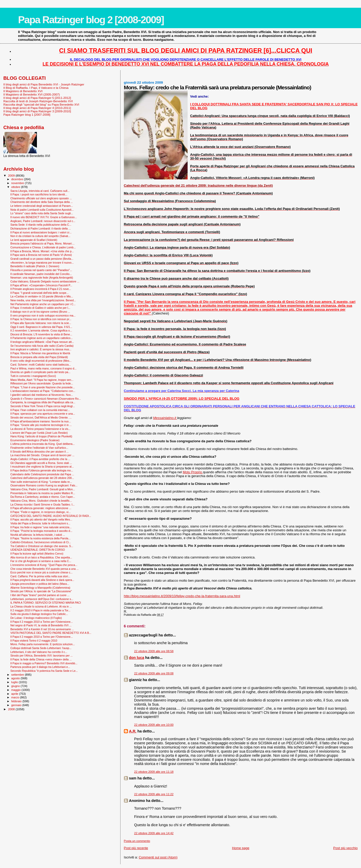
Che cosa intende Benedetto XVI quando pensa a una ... (45, 569)
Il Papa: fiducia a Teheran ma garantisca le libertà (40, 353)
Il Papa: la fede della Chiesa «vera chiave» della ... (41, 659)
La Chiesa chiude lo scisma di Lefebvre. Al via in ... (41, 606)
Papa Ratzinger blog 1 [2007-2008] (27, 115)
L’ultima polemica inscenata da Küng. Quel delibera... (42, 444)
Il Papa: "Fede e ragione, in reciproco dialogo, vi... (41, 512)
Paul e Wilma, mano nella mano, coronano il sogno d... (43, 368)
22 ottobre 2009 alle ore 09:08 (154, 673)
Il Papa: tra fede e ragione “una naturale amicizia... (41, 527)
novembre (18, 183)
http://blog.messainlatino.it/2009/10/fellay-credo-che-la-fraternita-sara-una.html (182, 596)
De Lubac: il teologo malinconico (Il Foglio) (36, 618)
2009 (12, 175)
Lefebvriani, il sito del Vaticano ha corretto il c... (39, 652)
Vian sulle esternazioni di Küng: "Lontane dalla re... (41, 482)
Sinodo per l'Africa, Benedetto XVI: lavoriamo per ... (41, 656)
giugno (16, 686)
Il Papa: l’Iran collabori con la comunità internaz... (40, 410)
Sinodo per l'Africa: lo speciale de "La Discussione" (41, 591)
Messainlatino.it (165, 418)
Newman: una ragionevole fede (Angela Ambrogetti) (42, 278)
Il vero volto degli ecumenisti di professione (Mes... (41, 361)
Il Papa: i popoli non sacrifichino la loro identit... (39, 194)
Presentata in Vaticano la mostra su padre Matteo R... (43, 493)
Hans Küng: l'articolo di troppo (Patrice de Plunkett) (41, 436)
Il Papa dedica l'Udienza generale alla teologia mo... (42, 470)
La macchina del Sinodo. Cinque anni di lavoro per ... (42, 455)
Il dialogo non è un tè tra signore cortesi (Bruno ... (40, 312)
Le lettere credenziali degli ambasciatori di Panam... (42, 206)
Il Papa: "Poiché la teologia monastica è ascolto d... (41, 531)
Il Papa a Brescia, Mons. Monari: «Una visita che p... (42, 251)
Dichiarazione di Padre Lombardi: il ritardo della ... (41, 228)
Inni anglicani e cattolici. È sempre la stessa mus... (41, 349)
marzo (16, 697)
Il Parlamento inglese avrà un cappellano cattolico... (42, 338)
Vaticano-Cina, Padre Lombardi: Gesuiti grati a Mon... (43, 489)
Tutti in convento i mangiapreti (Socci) (33, 376)
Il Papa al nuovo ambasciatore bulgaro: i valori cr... (41, 232)
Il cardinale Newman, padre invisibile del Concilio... (41, 274)
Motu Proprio (193, 472)
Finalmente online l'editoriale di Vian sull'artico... (39, 448)
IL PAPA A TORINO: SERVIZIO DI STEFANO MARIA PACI (46, 603)
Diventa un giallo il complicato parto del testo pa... (40, 372)
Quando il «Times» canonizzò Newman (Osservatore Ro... (46, 399)
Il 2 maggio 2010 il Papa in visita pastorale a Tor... (40, 610)
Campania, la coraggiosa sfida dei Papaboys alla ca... (43, 402)
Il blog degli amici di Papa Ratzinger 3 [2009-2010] (37, 111)
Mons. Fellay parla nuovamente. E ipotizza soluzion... (43, 644)
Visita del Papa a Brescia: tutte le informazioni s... (40, 523)
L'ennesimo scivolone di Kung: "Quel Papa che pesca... (44, 565)
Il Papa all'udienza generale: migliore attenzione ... (41, 508)
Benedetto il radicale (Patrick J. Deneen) (35, 266)
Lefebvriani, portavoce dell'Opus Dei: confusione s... (42, 599)
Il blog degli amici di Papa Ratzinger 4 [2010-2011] (37, 108)
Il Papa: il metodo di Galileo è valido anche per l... (40, 308)
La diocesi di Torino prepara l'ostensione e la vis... (40, 429)
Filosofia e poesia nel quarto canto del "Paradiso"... (41, 270)
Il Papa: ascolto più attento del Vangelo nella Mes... (41, 519)
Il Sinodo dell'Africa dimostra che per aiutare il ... (39, 452)
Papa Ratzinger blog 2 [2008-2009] (91, 20)
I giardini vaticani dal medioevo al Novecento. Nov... (42, 395)
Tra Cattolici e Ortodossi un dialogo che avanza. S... (42, 546)
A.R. (133, 731)
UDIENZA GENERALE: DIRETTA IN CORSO (38, 550)
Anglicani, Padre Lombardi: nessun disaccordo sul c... (43, 221)
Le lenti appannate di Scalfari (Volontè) (34, 240)
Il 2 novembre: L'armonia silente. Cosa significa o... (41, 330)
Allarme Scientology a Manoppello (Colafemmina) (40, 588)
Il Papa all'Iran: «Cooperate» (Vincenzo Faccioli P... (41, 285)
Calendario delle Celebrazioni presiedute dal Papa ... (42, 474)
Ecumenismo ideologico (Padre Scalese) (35, 440)
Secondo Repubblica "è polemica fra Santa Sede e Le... (44, 671)
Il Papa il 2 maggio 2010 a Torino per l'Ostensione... (42, 622)
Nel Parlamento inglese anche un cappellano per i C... (43, 304)
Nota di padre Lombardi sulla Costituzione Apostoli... (42, 210)
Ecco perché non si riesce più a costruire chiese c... (41, 572)
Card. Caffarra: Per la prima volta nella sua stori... (40, 576)
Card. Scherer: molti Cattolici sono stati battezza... (41, 365)
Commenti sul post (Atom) (158, 857)
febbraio (17, 701)
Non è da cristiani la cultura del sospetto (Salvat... (40, 236)
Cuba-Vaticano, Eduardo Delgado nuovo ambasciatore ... (45, 281)
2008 (12, 709)
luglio (15, 682)
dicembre (18, 179)
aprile (15, 694)
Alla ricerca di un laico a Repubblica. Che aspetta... (41, 557)
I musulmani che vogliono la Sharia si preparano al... (42, 467)
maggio (17, 690)
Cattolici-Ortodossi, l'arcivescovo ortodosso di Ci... (41, 542)
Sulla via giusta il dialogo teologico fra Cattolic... (39, 614)
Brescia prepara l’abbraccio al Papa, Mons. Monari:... (42, 243)
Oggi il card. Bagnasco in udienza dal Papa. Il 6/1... (41, 327)
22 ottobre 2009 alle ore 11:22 (154, 794)
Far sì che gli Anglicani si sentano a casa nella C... (41, 561)
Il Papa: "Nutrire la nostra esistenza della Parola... (40, 538)
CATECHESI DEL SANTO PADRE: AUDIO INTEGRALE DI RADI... (51, 516)
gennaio (17, 705)
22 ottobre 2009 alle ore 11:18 (154, 772)
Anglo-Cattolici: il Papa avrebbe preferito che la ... (40, 459)
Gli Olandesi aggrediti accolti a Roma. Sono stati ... (41, 463)
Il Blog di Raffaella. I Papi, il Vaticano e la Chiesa (36, 88)
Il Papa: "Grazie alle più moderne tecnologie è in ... (41, 425)
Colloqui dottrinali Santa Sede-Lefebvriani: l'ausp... (41, 648)
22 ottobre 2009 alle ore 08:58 (154, 651)
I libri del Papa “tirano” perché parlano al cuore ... (40, 595)
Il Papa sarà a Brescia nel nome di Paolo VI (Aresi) (41, 255)
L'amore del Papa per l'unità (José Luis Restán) (39, 433)
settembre (18, 675)
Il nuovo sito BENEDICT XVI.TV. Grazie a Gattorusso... (44, 217)
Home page (241, 848)
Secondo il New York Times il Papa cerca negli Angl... (43, 406)
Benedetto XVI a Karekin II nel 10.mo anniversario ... (42, 629)
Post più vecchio (345, 848)
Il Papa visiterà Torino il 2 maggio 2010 (34, 641)
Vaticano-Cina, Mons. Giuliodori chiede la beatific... (41, 501)
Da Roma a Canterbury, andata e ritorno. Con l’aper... (43, 497)
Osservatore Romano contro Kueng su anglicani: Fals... (44, 485)
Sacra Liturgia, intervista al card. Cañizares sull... (40, 191)
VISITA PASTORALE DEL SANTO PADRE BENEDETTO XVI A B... (51, 633)
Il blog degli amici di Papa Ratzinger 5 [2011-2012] (37, 98)
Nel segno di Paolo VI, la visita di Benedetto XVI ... (41, 625)
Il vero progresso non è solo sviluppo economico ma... (43, 315)
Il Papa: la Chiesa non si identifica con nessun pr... (41, 319)
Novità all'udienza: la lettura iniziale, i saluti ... (38, 535)
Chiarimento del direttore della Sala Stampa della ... (42, 202)
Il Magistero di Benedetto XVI (23, 91)
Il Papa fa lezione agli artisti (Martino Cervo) (37, 554)
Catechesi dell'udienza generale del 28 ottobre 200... (42, 478)
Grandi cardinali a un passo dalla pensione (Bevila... (42, 259)
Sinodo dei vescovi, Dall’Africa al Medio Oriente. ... (41, 417)
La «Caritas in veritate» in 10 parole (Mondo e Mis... (42, 296)
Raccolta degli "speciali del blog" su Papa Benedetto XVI (41, 104)
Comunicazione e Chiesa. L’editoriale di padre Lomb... (43, 247)
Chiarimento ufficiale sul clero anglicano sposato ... (41, 198)
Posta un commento (137, 841)
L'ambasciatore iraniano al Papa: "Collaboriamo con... (43, 391)
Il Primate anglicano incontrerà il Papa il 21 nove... (41, 289)
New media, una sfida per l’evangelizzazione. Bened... (43, 300)
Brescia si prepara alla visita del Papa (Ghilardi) (39, 357)
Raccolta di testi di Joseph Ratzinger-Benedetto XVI (38, 101)
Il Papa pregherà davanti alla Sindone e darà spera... (42, 580)
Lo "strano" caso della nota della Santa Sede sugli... (42, 213)
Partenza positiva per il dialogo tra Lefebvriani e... (40, 667)
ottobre (16, 187)
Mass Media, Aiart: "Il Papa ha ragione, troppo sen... (42, 380)
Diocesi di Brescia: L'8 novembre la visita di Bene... (41, 334)
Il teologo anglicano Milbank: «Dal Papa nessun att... (42, 342)
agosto (16, 678)
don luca (137, 658)
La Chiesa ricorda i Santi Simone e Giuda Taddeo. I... (42, 504)
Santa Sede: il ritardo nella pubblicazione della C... (41, 225)
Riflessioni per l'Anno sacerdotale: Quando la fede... (42, 383)
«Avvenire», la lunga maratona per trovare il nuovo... (42, 263)
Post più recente (136, 848)
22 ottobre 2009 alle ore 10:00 (154, 725)
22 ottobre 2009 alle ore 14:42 (154, 833)
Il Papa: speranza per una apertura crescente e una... (43, 414)
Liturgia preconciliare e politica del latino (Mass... (40, 584)
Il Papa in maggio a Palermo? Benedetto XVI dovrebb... (44, 663)
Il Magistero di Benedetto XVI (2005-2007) (32, 94)
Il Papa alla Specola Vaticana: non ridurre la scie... (41, 323)
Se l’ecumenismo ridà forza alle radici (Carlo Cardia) (42, 346)
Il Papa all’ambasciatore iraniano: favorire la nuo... (41, 421)
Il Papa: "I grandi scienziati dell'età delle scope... (39, 293)
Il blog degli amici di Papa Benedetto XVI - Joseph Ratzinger (44, 84)
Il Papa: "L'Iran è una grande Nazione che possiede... (43, 387)
